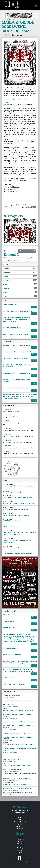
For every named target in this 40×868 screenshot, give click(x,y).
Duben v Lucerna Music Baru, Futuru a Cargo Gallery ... (19, 503)
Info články (20, 844)
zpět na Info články (9, 19)
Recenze (20, 837)
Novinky (20, 820)
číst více (34, 307)
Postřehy (20, 848)
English (20, 852)
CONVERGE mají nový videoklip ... (13, 520)
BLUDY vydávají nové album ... (12, 526)
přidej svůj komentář (27, 251)
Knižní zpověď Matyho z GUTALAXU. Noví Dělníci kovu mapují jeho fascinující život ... (20, 533)
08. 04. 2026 (7, 409)
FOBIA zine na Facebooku (20, 859)
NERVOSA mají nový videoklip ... (13, 491)
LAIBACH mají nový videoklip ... (12, 547)
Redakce (20, 828)
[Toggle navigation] (36, 5)
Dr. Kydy (20, 850)
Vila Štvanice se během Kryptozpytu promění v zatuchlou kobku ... (17, 540)
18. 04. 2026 (7, 446)
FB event (6, 103)
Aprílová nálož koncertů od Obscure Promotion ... (18, 553)
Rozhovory (20, 839)
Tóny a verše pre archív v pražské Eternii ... (16, 514)
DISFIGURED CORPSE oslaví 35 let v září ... (16, 509)
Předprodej (7, 105)
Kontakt (20, 824)
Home (20, 817)
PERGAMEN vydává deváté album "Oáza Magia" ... (18, 485)
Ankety (20, 846)
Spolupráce (20, 826)
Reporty (20, 841)
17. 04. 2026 (7, 440)
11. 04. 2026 (7, 434)
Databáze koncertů (20, 822)
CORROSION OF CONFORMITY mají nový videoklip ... (19, 497)
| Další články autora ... (11, 206)
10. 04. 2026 (7, 415)
